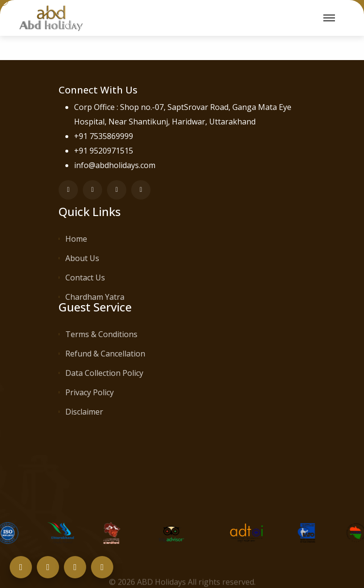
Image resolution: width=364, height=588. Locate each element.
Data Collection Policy (104, 373)
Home (76, 239)
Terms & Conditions (101, 334)
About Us (82, 258)
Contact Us (85, 278)
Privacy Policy (90, 392)
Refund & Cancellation (105, 354)
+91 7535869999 (104, 136)
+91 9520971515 (104, 151)
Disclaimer (84, 412)
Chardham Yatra (95, 297)
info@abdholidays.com (115, 165)
